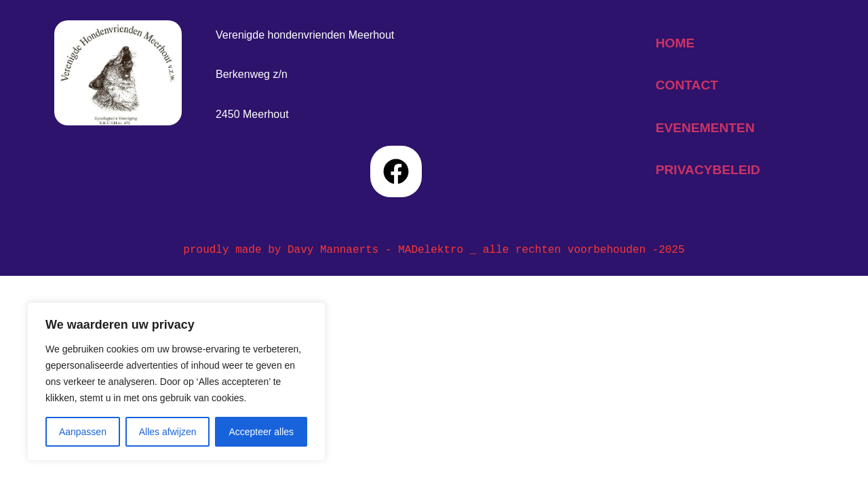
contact (687, 85)
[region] (176, 382)
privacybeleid (708, 170)
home (675, 43)
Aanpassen (83, 432)
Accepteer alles (261, 432)
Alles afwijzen (168, 432)
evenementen (705, 128)
